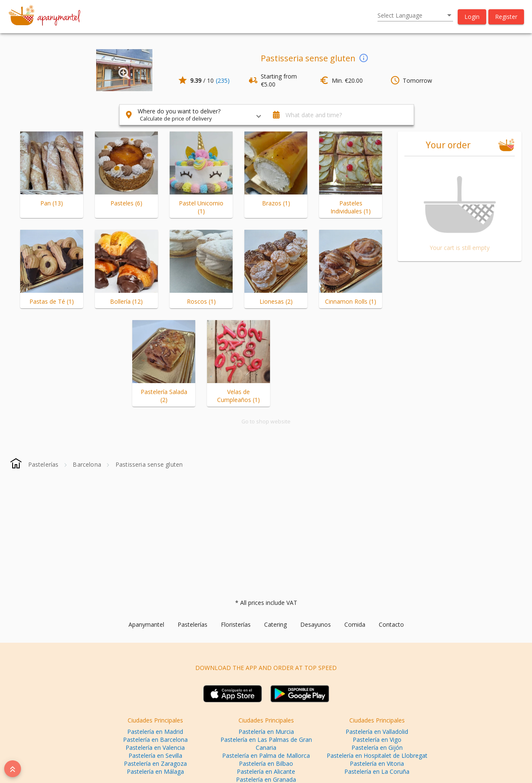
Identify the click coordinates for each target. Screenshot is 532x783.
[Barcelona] (87, 464)
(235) (223, 80)
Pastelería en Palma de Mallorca (266, 755)
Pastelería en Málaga (155, 771)
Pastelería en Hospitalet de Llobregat (377, 755)
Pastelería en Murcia (266, 732)
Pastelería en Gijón (377, 748)
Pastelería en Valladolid (377, 732)
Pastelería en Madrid (155, 732)
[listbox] (415, 16)
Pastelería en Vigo (377, 740)
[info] (364, 58)
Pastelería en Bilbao (266, 763)
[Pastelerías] (43, 464)
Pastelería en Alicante (266, 771)
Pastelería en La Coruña (377, 771)
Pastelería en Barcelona (155, 740)
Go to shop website (266, 422)
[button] (472, 17)
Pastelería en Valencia (155, 748)
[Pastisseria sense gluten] (149, 464)
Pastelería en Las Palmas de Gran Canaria (266, 744)
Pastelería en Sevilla (155, 755)
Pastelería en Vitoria (377, 763)
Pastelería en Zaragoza (155, 763)
